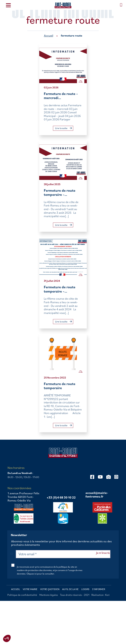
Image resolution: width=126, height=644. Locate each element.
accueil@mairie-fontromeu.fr (97, 495)
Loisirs (85, 589)
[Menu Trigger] (8, 5)
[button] (7, 638)
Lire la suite (63, 128)
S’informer (99, 589)
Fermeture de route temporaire (60, 386)
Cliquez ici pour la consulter (40, 574)
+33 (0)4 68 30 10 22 (61, 498)
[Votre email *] (63, 554)
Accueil (49, 36)
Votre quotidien (50, 589)
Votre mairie (30, 589)
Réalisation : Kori (100, 595)
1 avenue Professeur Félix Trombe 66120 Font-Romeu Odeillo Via (23, 497)
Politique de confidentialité (22, 595)
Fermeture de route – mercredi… (61, 96)
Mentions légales (49, 595)
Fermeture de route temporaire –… (60, 192)
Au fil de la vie (70, 589)
